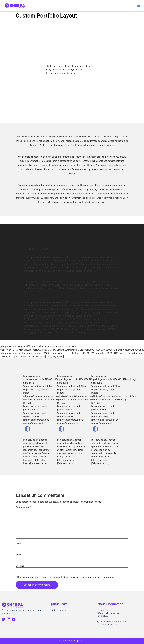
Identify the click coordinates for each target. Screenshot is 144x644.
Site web (20, 566)
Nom (19, 543)
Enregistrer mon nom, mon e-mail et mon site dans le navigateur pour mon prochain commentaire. (67, 577)
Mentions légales (58, 610)
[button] (139, 6)
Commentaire (23, 507)
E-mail (20, 555)
